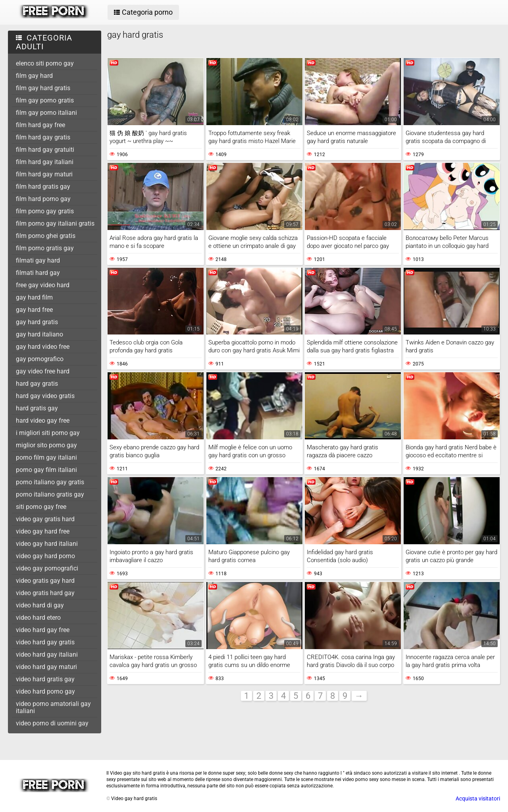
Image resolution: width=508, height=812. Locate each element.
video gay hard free (43, 531)
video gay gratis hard (45, 519)
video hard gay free (43, 630)
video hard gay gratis (45, 642)
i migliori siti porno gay (48, 433)
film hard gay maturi (44, 174)
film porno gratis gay (45, 248)
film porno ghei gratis (46, 236)
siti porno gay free (41, 507)
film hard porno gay (43, 199)
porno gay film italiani (46, 470)
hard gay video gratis (45, 396)
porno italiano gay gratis (50, 482)
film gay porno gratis (45, 100)
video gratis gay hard (45, 581)
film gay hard (34, 76)
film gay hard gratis (43, 88)
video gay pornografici (47, 568)
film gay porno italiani (46, 113)
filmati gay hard (38, 260)
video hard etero (38, 618)
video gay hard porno (45, 556)
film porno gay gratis (45, 211)
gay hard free (34, 310)
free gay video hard (43, 285)
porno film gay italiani (46, 457)
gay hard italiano (39, 334)
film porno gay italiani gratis (55, 223)
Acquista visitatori (478, 798)
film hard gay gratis (43, 137)
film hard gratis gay (43, 187)
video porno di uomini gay (52, 723)
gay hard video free (43, 347)
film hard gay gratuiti (45, 150)
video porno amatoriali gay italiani (53, 707)
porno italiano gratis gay (50, 494)
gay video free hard (43, 371)
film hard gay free (40, 125)
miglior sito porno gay (46, 445)
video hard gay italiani (47, 654)
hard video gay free (43, 420)
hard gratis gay (37, 408)
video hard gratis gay (45, 679)
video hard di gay (40, 605)
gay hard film (34, 297)
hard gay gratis (37, 384)
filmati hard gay (38, 273)
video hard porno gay (45, 691)
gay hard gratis (37, 322)
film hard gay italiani (45, 162)
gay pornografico (40, 359)
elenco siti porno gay (45, 63)
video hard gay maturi (46, 667)
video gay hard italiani (47, 544)
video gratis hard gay (45, 593)
